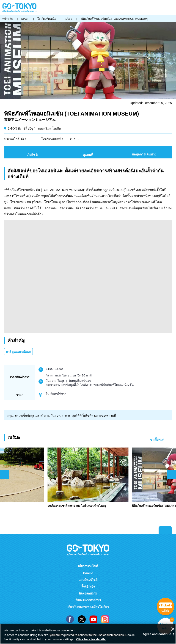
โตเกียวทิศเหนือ (52, 139)
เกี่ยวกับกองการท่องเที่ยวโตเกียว (88, 607)
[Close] (173, 629)
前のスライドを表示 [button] (5, 474)
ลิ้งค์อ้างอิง (88, 587)
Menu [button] (172, 8)
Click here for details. (91, 639)
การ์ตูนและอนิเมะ (18, 352)
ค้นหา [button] (164, 8)
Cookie (88, 573)
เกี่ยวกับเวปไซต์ (88, 566)
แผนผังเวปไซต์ (88, 580)
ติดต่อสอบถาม (88, 593)
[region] (88, 634)
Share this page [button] (150, 8)
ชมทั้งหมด (157, 439)
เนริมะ (75, 139)
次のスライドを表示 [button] (171, 474)
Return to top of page (165, 530)
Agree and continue (157, 634)
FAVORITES (158, 8)
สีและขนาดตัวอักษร (88, 600)
